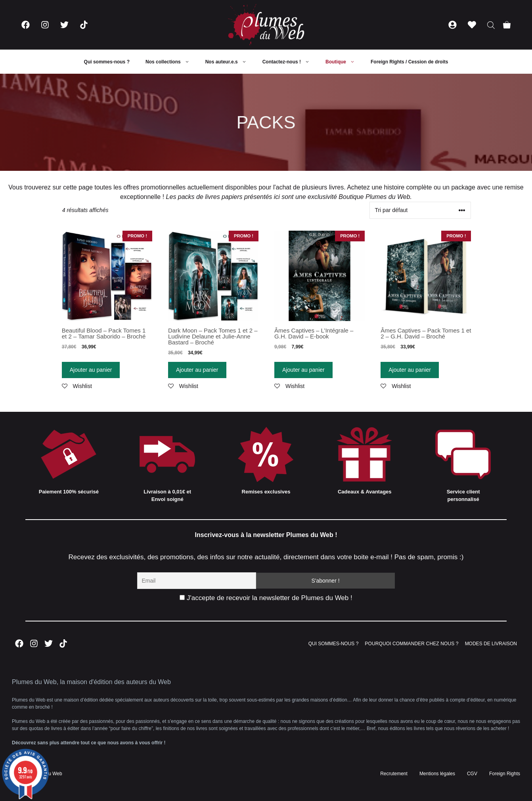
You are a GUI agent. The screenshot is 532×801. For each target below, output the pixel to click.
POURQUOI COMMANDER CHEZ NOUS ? (411, 644)
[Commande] (420, 210)
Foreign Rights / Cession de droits (409, 62)
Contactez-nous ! (290, 62)
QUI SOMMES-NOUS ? (334, 644)
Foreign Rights (505, 774)
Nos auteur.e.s (230, 62)
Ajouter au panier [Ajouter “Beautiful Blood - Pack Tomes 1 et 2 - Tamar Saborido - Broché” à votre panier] (91, 370)
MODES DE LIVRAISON (491, 644)
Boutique (344, 62)
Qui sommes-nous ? (107, 62)
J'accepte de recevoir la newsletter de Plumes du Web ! (266, 598)
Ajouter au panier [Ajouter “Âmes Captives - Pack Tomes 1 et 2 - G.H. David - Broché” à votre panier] (410, 370)
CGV (472, 774)
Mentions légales (437, 774)
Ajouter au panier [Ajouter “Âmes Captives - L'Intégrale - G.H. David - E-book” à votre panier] (303, 370)
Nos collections (171, 62)
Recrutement (394, 774)
